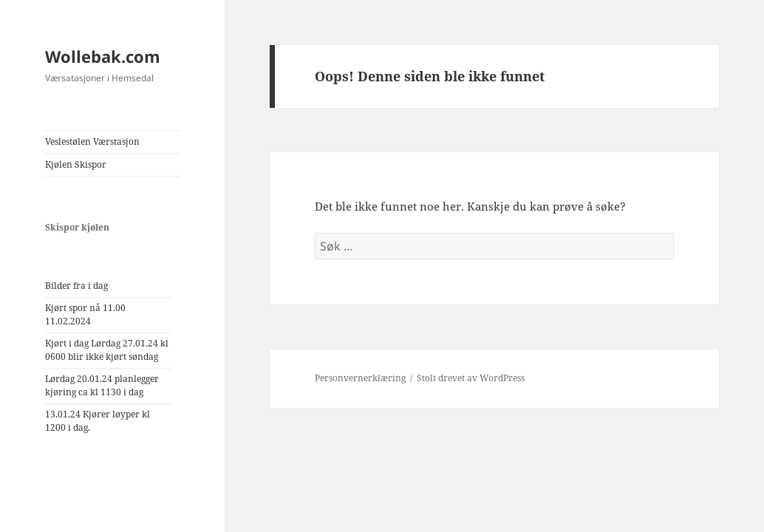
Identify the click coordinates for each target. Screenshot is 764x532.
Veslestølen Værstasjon (92, 141)
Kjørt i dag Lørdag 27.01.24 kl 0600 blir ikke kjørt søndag (107, 350)
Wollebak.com (103, 56)
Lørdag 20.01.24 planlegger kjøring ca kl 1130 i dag (102, 385)
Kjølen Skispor (76, 164)
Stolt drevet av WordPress (471, 378)
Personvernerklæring (360, 378)
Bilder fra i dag (76, 286)
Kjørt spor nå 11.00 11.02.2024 (85, 314)
